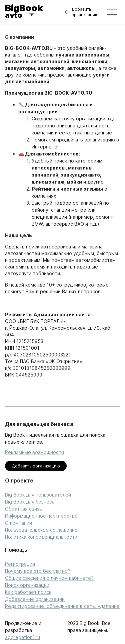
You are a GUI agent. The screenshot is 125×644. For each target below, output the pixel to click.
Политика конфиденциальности (41, 537)
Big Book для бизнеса (30, 502)
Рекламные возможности (34, 452)
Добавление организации (35, 599)
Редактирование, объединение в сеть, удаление (62, 606)
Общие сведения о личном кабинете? (49, 578)
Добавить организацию (81, 12)
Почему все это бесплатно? (38, 571)
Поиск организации (27, 585)
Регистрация (20, 564)
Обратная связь (23, 509)
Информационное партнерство (41, 516)
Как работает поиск (28, 592)
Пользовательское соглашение (41, 530)
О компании (18, 523)
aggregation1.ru (22, 637)
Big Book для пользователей (38, 495)
